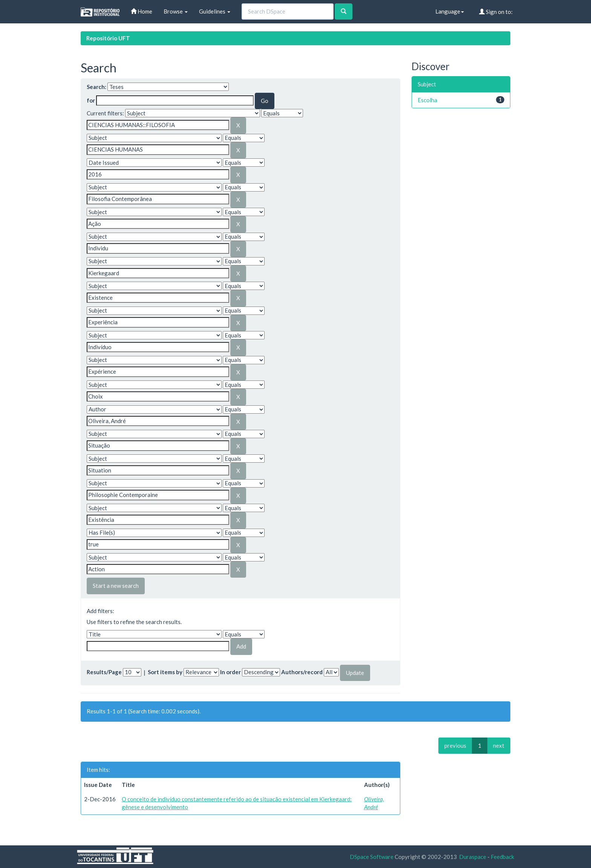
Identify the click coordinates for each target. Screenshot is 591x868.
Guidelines (215, 11)
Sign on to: (496, 12)
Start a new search (116, 586)
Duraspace (473, 857)
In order (230, 672)
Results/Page (104, 672)
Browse (176, 11)
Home (142, 11)
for (91, 100)
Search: (96, 87)
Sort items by (165, 672)
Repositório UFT (108, 38)
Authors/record (302, 672)
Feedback (502, 857)
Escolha (427, 100)
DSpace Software (372, 857)
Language (450, 11)
